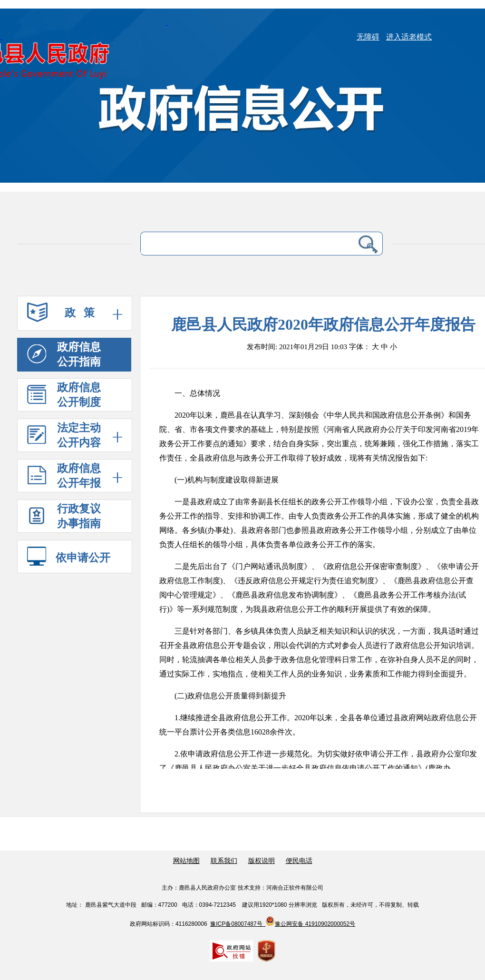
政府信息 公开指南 (64, 354)
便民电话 (299, 861)
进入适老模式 (409, 37)
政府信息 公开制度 (64, 395)
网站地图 (186, 861)
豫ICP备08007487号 (238, 924)
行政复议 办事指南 (64, 518)
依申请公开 (69, 558)
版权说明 (262, 861)
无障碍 (368, 37)
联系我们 (224, 861)
